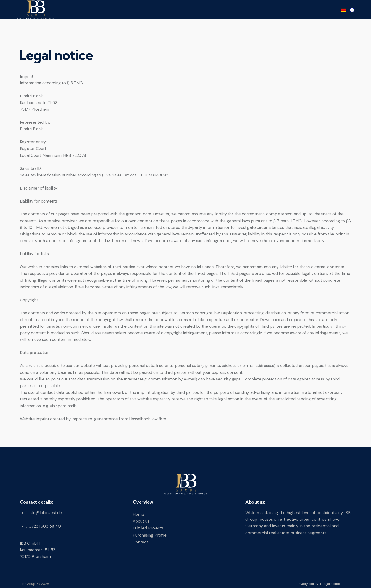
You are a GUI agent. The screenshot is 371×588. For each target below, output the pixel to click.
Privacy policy (308, 584)
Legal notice (331, 584)
